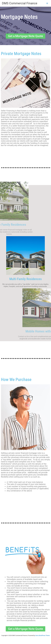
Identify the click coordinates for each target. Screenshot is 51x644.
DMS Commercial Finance (20, 3)
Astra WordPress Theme (42, 635)
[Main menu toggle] (47, 3)
